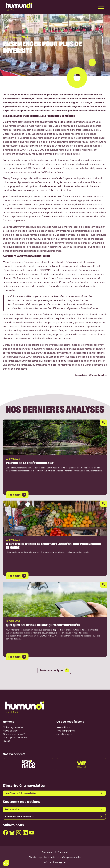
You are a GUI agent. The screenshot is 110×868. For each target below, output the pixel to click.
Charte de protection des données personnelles (55, 857)
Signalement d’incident (55, 852)
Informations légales (55, 863)
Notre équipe (10, 731)
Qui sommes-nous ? (14, 734)
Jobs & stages (64, 734)
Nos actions (63, 727)
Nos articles (8, 20)
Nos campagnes (66, 731)
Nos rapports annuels (15, 738)
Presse (6, 741)
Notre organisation (14, 727)
